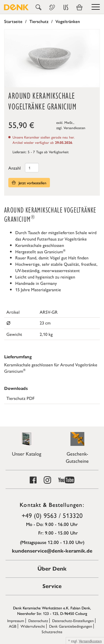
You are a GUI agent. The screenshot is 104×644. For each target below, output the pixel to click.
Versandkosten (74, 128)
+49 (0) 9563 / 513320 (52, 515)
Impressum (16, 620)
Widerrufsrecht (33, 626)
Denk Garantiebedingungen (71, 626)
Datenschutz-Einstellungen (73, 620)
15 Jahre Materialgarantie (38, 289)
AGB (13, 626)
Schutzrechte (52, 632)
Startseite (13, 21)
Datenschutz (38, 620)
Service (52, 586)
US (66, 7)
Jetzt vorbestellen (29, 183)
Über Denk (52, 569)
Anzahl (15, 168)
